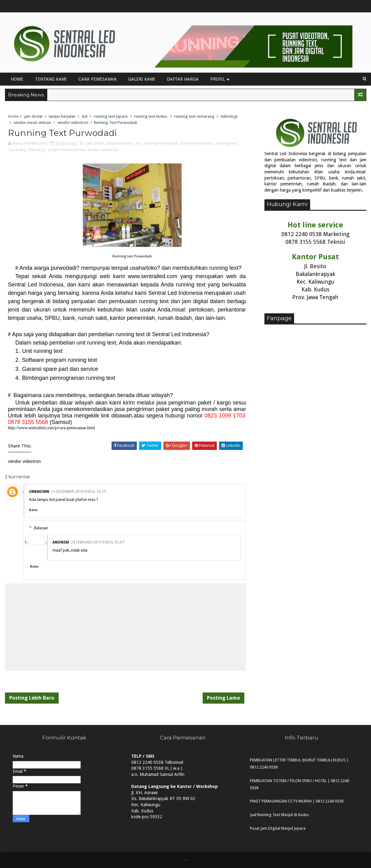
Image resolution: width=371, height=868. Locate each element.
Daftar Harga (183, 79)
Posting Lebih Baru (32, 698)
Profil (218, 79)
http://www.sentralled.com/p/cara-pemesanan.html (52, 428)
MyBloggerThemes (188, 860)
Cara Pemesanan (97, 79)
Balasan (41, 528)
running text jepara (111, 116)
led (85, 116)
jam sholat (33, 116)
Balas (33, 510)
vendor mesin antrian (32, 123)
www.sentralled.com (153, 276)
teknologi (229, 116)
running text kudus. (151, 116)
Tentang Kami (51, 79)
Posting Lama (223, 698)
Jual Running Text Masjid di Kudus (279, 815)
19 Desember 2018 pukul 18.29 (78, 492)
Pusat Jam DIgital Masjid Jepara (278, 828)
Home (17, 79)
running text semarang (194, 116)
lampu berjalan (62, 116)
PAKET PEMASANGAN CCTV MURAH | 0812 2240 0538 (297, 801)
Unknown (39, 492)
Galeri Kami (142, 79)
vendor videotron (73, 123)
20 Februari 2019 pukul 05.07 (97, 542)
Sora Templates (185, 860)
